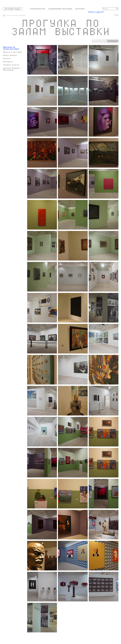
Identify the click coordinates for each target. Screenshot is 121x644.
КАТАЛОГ (80, 9)
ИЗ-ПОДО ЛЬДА (12, 9)
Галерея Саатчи (11, 65)
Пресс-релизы (10, 55)
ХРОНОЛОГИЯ (38, 9)
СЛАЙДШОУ (113, 41)
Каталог (7, 58)
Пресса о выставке (13, 52)
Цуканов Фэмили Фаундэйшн (11, 69)
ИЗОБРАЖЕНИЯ (100, 41)
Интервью (8, 62)
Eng (117, 15)
